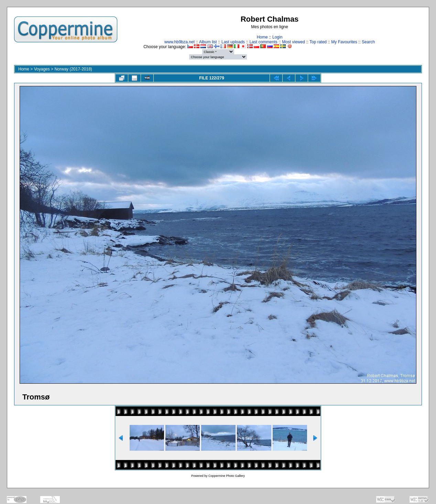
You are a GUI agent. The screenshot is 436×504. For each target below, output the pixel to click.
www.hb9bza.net (179, 42)
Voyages (42, 69)
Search (368, 42)
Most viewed (293, 42)
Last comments (263, 42)
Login (277, 37)
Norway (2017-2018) (73, 69)
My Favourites (344, 42)
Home (262, 37)
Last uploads (233, 42)
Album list (208, 42)
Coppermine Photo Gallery (227, 476)
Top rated (318, 42)
